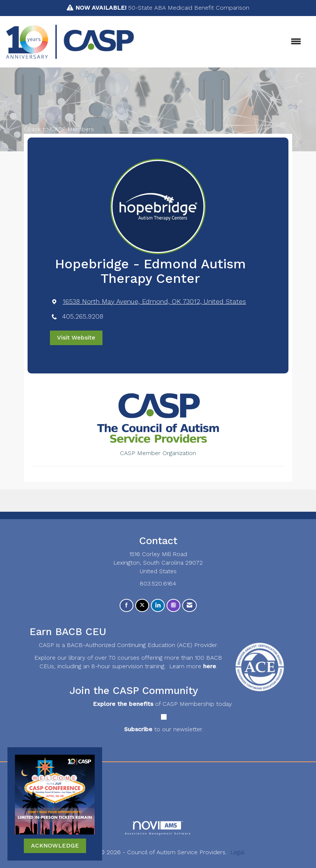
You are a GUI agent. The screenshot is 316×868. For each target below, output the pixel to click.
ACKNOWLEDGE (55, 845)
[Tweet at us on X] (142, 605)
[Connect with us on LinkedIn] (158, 605)
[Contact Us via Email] (189, 605)
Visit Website (76, 337)
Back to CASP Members (59, 129)
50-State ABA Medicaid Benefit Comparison (162, 8)
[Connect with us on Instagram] (173, 605)
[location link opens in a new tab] (154, 302)
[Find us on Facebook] (127, 605)
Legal (237, 852)
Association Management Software (158, 828)
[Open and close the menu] (222, 42)
